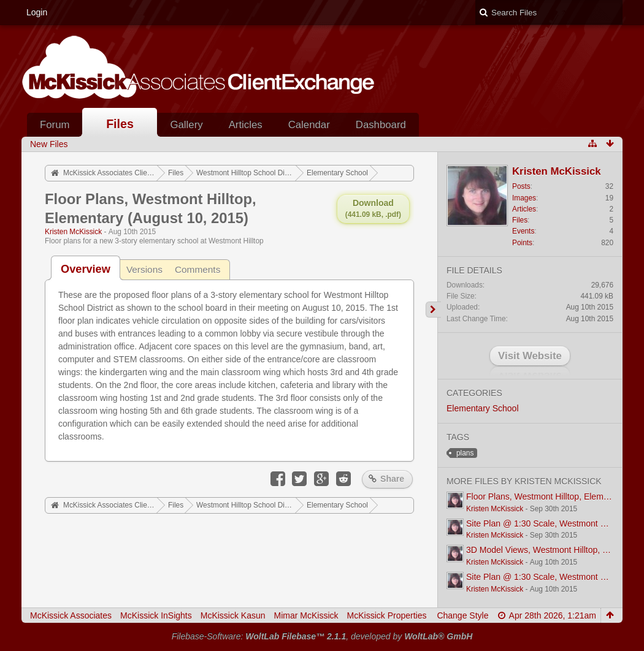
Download (373, 208)
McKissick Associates (71, 615)
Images (524, 198)
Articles (246, 125)
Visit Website (530, 356)
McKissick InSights (156, 615)
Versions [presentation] (144, 269)
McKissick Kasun (233, 615)
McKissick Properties (387, 615)
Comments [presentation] (197, 269)
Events (523, 231)
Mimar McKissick (306, 615)
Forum (55, 125)
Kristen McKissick (73, 232)
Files (120, 124)
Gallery (186, 125)
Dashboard (381, 125)
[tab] (86, 269)
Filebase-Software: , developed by (322, 636)
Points (522, 243)
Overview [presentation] (86, 269)
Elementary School (483, 408)
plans (465, 453)
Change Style (462, 615)
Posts (521, 186)
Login (37, 12)
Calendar (309, 125)
